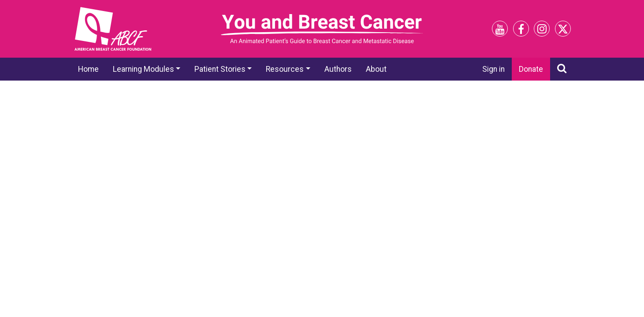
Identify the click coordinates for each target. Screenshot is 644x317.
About (376, 69)
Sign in (493, 69)
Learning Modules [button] (143, 69)
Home (88, 69)
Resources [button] (285, 69)
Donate (531, 69)
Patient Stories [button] (220, 69)
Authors (338, 69)
